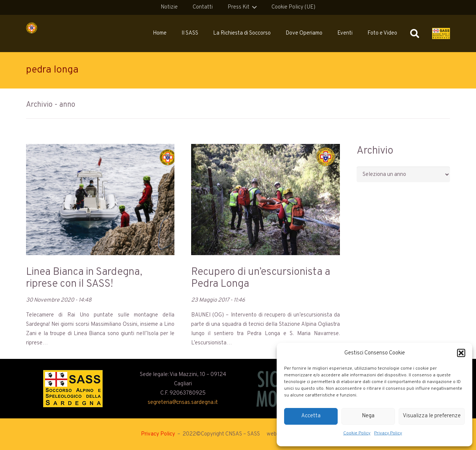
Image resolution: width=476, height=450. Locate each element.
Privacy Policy (388, 433)
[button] (461, 353)
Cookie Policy (357, 433)
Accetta (311, 416)
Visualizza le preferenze (432, 416)
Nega (368, 416)
